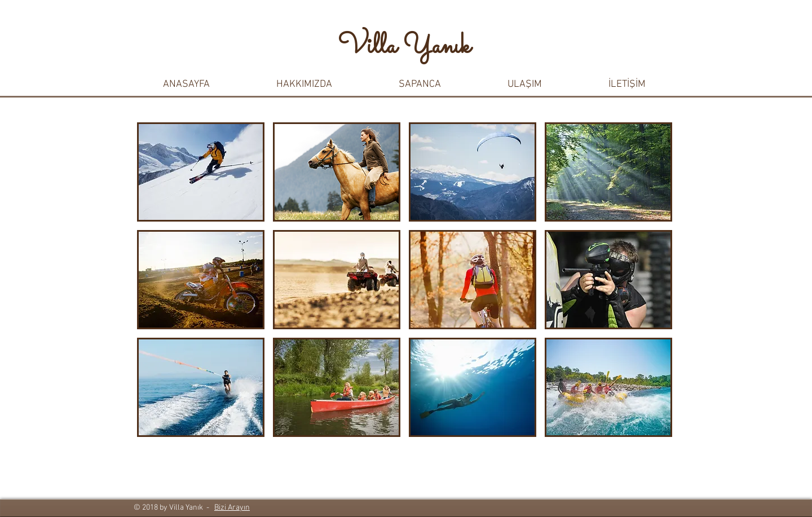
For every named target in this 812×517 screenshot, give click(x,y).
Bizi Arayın (232, 508)
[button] (304, 85)
